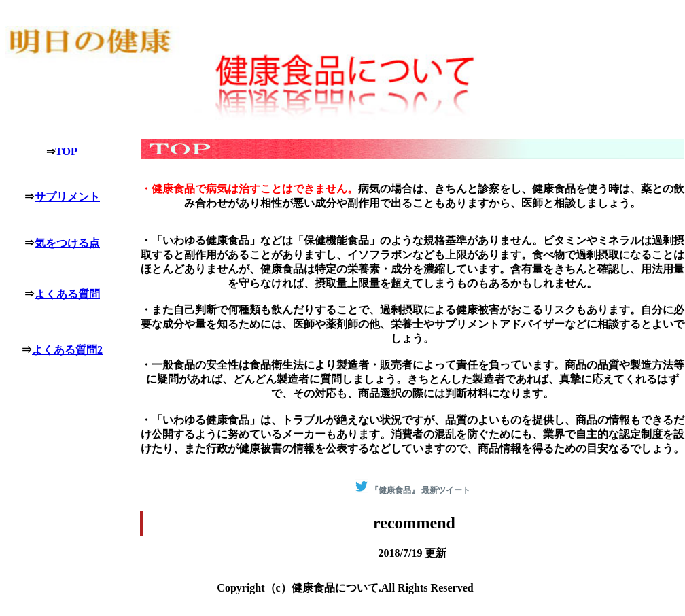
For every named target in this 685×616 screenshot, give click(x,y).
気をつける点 (67, 243)
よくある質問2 (67, 350)
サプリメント (67, 197)
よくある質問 (67, 294)
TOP (66, 151)
